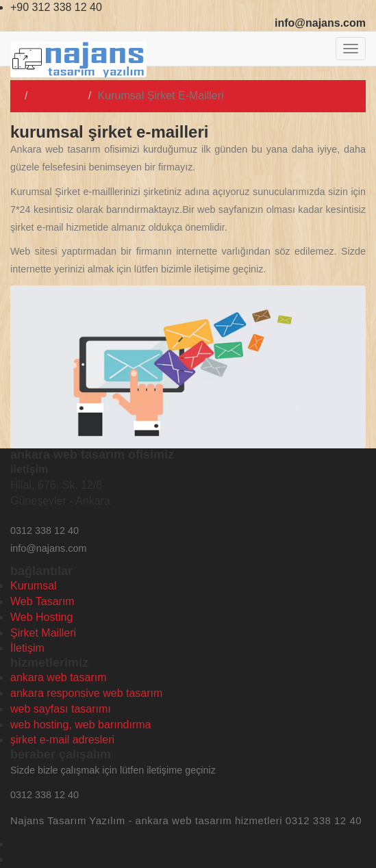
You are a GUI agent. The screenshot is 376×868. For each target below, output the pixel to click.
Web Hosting (41, 617)
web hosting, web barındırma (80, 725)
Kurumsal (34, 586)
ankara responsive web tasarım (86, 693)
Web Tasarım (42, 601)
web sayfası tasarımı (61, 709)
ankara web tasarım (59, 677)
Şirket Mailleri (43, 633)
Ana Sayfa (60, 95)
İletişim (27, 648)
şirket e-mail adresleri (62, 740)
